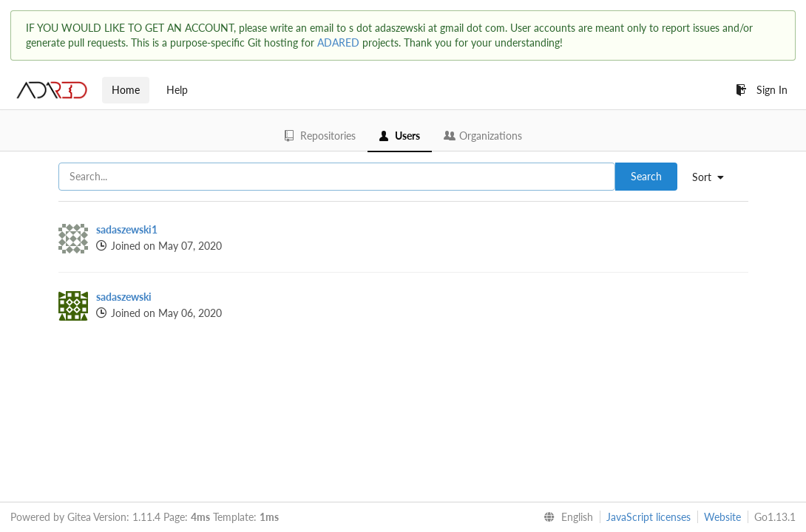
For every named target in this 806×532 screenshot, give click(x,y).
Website (722, 517)
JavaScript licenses (648, 517)
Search (646, 176)
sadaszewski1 (127, 229)
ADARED (338, 42)
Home (126, 90)
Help (177, 90)
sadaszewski (124, 297)
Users (400, 136)
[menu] (714, 177)
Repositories (320, 136)
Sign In (762, 90)
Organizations (483, 136)
